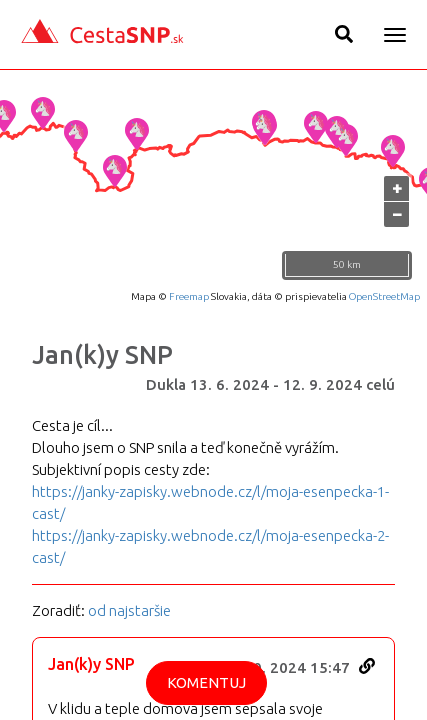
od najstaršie (129, 610)
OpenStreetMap (384, 296)
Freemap (189, 296)
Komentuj (206, 682)
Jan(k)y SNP (102, 355)
